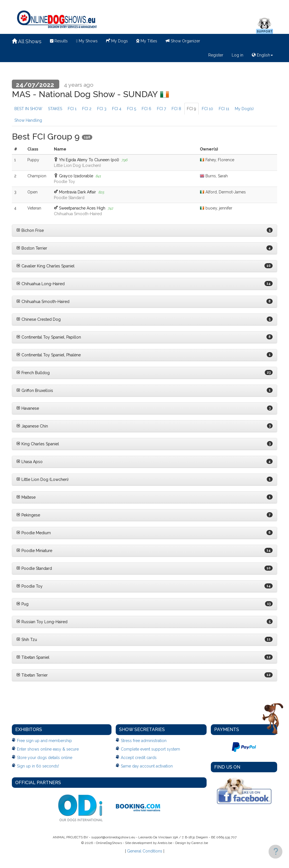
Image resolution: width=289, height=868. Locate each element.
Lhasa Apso (29, 462)
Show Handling (28, 120)
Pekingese (28, 515)
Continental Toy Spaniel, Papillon (49, 337)
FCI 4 (117, 109)
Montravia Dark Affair (77, 192)
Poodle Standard (34, 568)
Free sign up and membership (44, 741)
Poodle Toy (29, 586)
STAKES (55, 109)
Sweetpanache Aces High (82, 208)
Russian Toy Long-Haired (42, 622)
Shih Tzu (27, 640)
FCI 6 (146, 109)
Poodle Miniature (34, 551)
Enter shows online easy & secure (48, 749)
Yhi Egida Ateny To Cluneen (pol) (89, 160)
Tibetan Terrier (32, 675)
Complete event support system (150, 749)
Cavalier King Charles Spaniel (45, 266)
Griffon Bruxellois (35, 391)
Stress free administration (144, 741)
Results (59, 41)
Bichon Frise (30, 230)
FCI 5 (132, 109)
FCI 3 (102, 109)
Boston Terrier (32, 248)
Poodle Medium (34, 533)
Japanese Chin (32, 426)
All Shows (27, 41)
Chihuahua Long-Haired (40, 284)
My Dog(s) (244, 109)
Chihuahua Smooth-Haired (43, 302)
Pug (22, 604)
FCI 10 (207, 109)
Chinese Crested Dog (39, 319)
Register (216, 55)
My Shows (87, 41)
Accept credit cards (139, 758)
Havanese (28, 408)
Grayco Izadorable (76, 176)
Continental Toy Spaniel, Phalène (49, 355)
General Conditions (145, 851)
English (262, 55)
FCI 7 (161, 109)
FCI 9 (191, 109)
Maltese (26, 497)
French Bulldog (33, 373)
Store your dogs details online (45, 758)
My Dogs (117, 40)
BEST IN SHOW (28, 109)
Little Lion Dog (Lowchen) (42, 479)
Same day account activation (147, 766)
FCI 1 (72, 109)
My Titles (147, 41)
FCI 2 (87, 109)
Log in (237, 55)
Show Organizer (183, 41)
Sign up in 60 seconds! (38, 766)
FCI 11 (224, 109)
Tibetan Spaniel (33, 657)
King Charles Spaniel (38, 444)
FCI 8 (176, 109)
